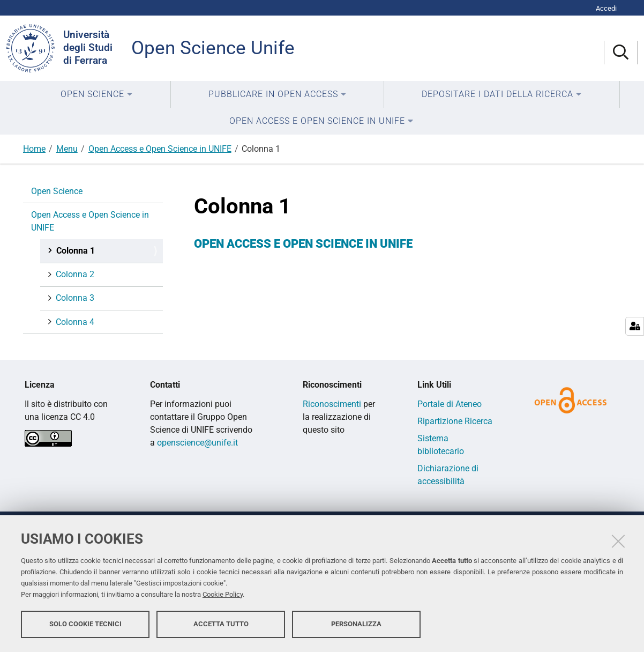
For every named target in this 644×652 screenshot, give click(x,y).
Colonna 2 (74, 274)
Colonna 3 (74, 298)
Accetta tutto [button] (221, 624)
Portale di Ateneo (450, 404)
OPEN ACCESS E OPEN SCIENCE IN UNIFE (303, 244)
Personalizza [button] (356, 624)
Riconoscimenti (332, 404)
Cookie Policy (223, 594)
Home (34, 149)
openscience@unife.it (197, 443)
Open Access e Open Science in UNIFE (160, 149)
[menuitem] (97, 94)
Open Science (57, 191)
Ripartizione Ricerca (455, 421)
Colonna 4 (74, 322)
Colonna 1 (74, 251)
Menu (67, 149)
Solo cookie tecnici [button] (85, 624)
